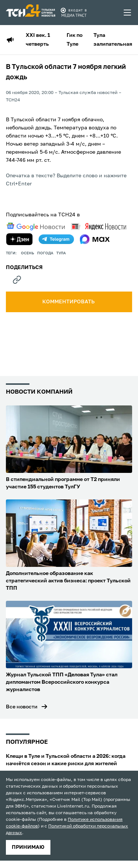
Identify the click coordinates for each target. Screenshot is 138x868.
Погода (45, 253)
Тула (61, 253)
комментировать (69, 302)
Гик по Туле (75, 40)
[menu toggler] (128, 13)
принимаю (28, 847)
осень (28, 253)
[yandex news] (99, 226)
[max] (95, 239)
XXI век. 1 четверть (38, 40)
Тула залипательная (113, 40)
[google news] (36, 227)
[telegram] (56, 239)
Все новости (22, 707)
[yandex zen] (20, 239)
